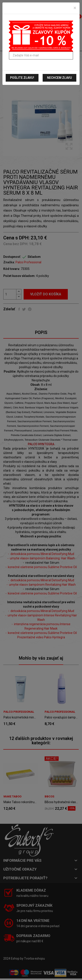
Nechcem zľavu (59, 78)
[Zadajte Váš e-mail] (41, 56)
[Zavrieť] (75, 8)
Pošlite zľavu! (22, 78)
